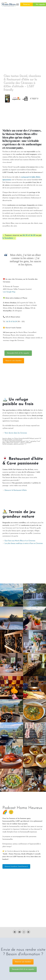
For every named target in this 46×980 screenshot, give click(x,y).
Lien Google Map (9, 292)
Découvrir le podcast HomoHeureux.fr (16, 866)
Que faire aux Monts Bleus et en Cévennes (20, 541)
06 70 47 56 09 (29, 235)
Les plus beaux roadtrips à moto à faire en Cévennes (24, 543)
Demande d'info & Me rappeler (18, 353)
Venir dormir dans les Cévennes (16, 433)
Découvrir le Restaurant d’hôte (16, 490)
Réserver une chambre (14, 361)
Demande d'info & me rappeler (23, 969)
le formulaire (8, 238)
